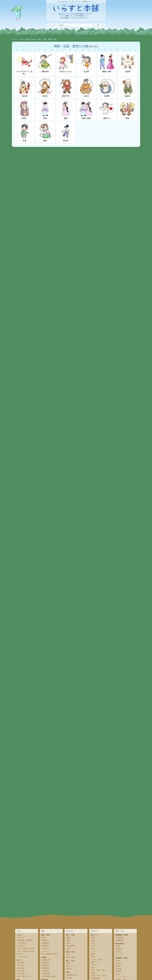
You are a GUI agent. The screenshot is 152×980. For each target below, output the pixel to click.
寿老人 (25, 110)
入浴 (93, 946)
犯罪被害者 (96, 978)
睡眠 (93, 954)
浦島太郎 (45, 63)
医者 (44, 938)
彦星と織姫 (86, 110)
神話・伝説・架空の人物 (47, 39)
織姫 (66, 110)
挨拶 (93, 938)
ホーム (14, 39)
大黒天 (86, 88)
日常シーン (95, 935)
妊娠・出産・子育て (99, 976)
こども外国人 (23, 957)
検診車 (119, 972)
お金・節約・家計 (98, 970)
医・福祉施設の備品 (50, 954)
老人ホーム (71, 966)
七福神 (127, 63)
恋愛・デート (97, 962)
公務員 (44, 957)
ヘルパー (46, 951)
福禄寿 (127, 88)
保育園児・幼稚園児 (25, 940)
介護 (69, 963)
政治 (69, 948)
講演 (69, 943)
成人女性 (21, 965)
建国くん (107, 110)
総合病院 (120, 938)
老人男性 (21, 968)
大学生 (20, 954)
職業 (43, 931)
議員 (69, 938)
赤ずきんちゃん (66, 63)
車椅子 (119, 966)
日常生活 (94, 931)
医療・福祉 (46, 935)
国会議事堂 (71, 946)
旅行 (93, 967)
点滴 (118, 961)
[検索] (98, 25)
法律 (68, 972)
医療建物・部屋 (121, 935)
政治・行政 (70, 935)
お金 (69, 955)
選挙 (69, 940)
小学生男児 (22, 943)
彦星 (45, 110)
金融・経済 (70, 952)
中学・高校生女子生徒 (26, 951)
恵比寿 (25, 88)
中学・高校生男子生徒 (26, 948)
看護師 (45, 940)
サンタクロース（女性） (25, 64)
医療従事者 (120, 944)
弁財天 (45, 88)
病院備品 (46, 946)
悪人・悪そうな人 (24, 976)
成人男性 (21, 963)
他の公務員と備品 (49, 976)
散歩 (93, 948)
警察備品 (46, 965)
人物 (21, 39)
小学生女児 (22, 946)
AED (118, 974)
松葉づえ (120, 963)
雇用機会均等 (72, 975)
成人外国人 (22, 974)
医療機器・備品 (121, 958)
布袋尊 (107, 88)
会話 (93, 940)
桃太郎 (66, 132)
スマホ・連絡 (97, 959)
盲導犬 (69, 969)
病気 (93, 957)
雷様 (127, 110)
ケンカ (94, 951)
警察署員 (46, 963)
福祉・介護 (70, 961)
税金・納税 (71, 957)
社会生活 (70, 931)
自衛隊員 (46, 971)
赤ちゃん (21, 938)
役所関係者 (46, 960)
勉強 (93, 973)
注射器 (119, 969)
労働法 (69, 978)
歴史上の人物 (30, 39)
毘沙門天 (66, 88)
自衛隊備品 (46, 974)
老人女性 (21, 971)
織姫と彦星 (107, 63)
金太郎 (86, 63)
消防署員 (46, 968)
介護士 (45, 948)
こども (19, 935)
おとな (19, 960)
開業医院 (120, 940)
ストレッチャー (122, 977)
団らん (94, 943)
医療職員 (46, 943)
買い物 (94, 965)
